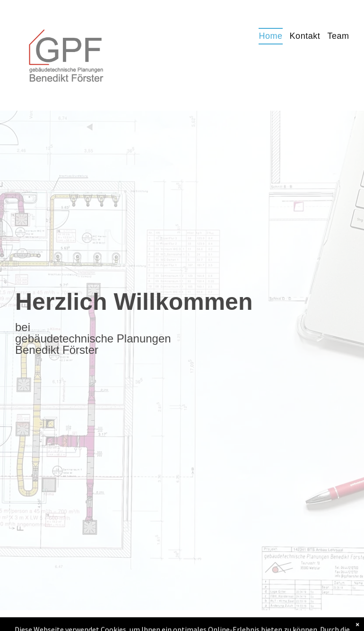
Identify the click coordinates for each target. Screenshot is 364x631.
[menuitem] (267, 36)
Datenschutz (227, 620)
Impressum (180, 620)
